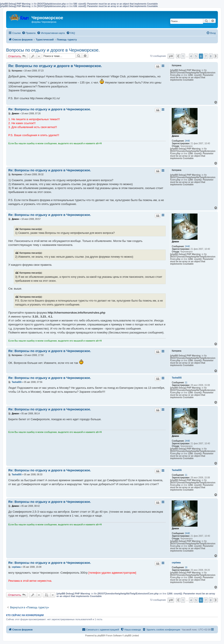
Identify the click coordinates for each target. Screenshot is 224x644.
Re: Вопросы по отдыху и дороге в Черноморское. (55, 66)
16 (186, 567)
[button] (171, 56)
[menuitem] (29, 33)
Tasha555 (177, 378)
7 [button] (206, 56)
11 (186, 383)
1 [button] (183, 56)
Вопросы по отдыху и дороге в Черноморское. (53, 50)
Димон (175, 136)
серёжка (176, 563)
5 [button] (196, 56)
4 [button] (191, 56)
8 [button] (211, 56)
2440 (187, 141)
